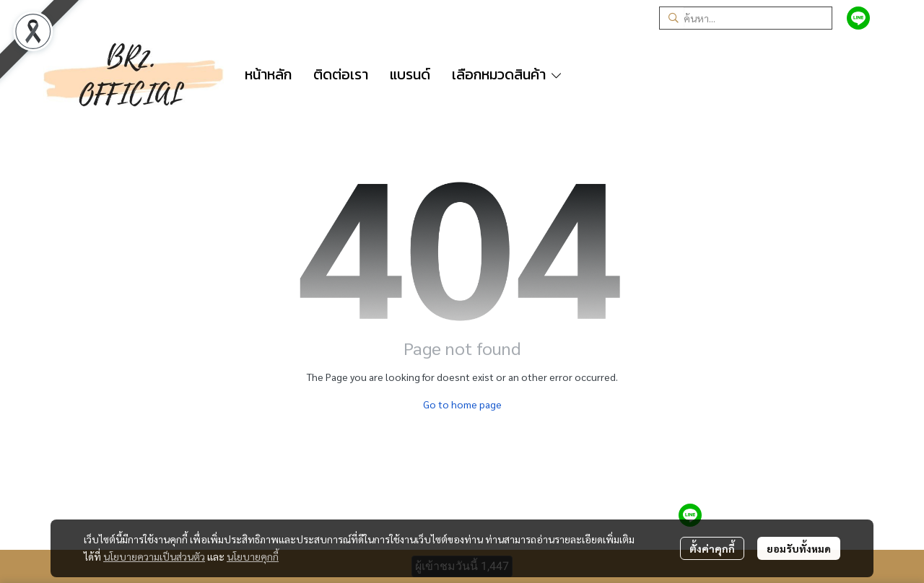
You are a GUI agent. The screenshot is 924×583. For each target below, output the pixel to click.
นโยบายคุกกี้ (253, 556)
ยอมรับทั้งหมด (799, 548)
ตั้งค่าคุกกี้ (712, 548)
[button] (746, 18)
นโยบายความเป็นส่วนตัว (154, 556)
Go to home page (462, 404)
